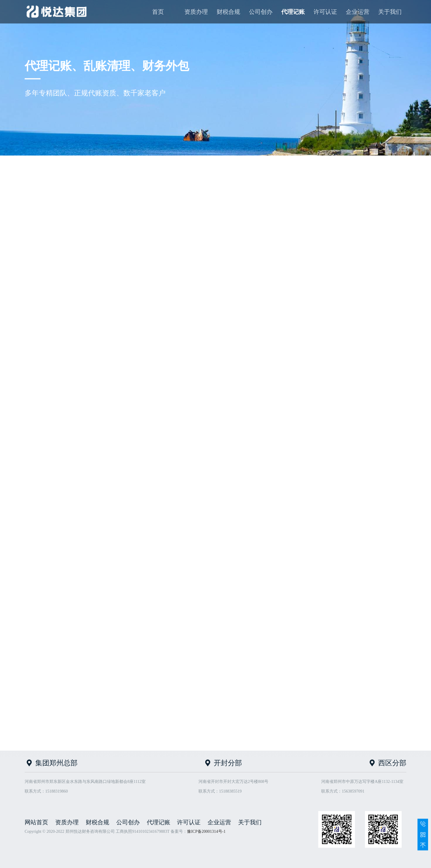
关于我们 (390, 12)
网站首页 (36, 822)
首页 (158, 12)
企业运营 (358, 12)
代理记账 (293, 12)
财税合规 (228, 12)
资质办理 (196, 12)
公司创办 (261, 12)
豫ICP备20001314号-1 (206, 831)
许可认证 (325, 12)
